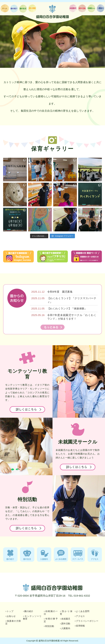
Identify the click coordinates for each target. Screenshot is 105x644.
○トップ (9, 611)
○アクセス (80, 616)
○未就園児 (65, 619)
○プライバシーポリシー (86, 621)
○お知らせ (11, 616)
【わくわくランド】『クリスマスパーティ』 (72, 300)
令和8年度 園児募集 (60, 292)
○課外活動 (65, 624)
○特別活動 (49, 626)
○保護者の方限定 (13, 622)
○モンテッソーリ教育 (32, 617)
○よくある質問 (82, 611)
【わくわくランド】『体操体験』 (67, 309)
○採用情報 (80, 626)
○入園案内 (65, 628)
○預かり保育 (66, 613)
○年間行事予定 (51, 620)
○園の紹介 (28, 611)
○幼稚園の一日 (51, 613)
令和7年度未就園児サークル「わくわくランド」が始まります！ (72, 317)
